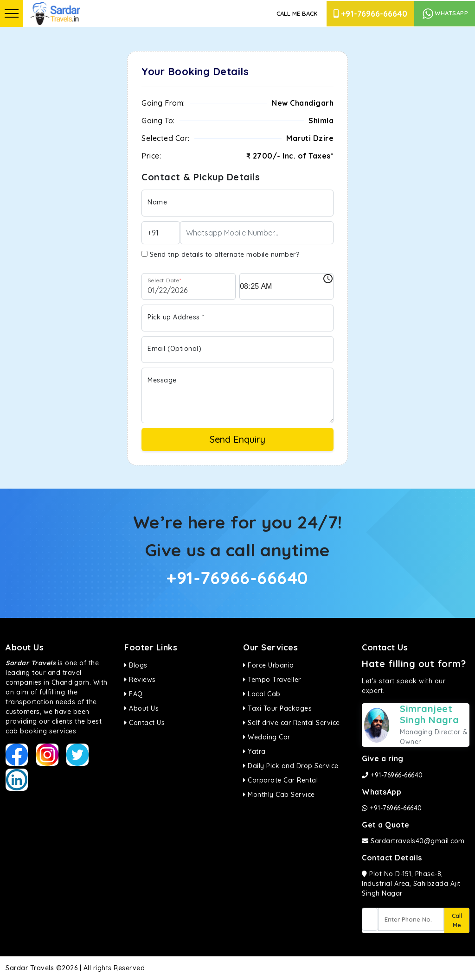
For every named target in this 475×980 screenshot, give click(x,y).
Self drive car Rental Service (292, 723)
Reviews (140, 680)
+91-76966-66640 (370, 14)
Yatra (254, 751)
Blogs (136, 665)
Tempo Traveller (272, 680)
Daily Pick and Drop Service (291, 766)
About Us (141, 708)
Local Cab (262, 694)
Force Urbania (269, 665)
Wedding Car (267, 737)
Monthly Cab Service (279, 795)
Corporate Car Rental (280, 780)
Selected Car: (166, 138)
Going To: (158, 121)
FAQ (134, 694)
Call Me (457, 920)
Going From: (163, 103)
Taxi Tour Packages (277, 708)
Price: (151, 156)
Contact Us (144, 723)
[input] (286, 286)
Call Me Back (297, 13)
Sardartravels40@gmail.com (413, 841)
